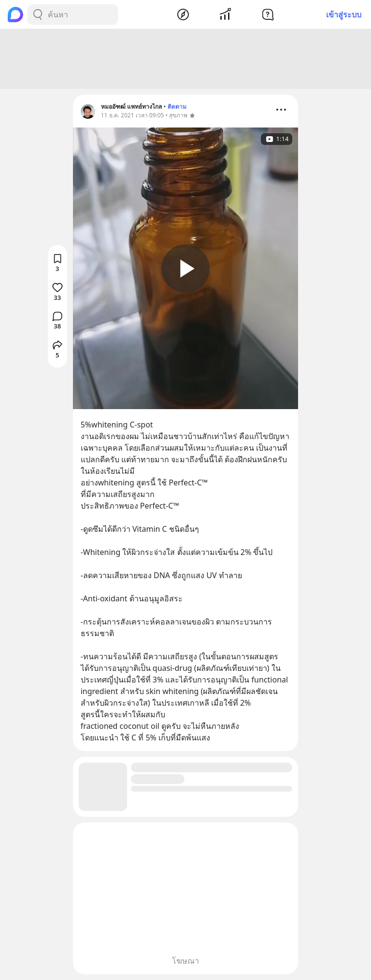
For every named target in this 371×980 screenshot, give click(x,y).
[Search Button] (38, 14)
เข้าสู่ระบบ (344, 14)
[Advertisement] (185, 59)
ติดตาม (177, 107)
